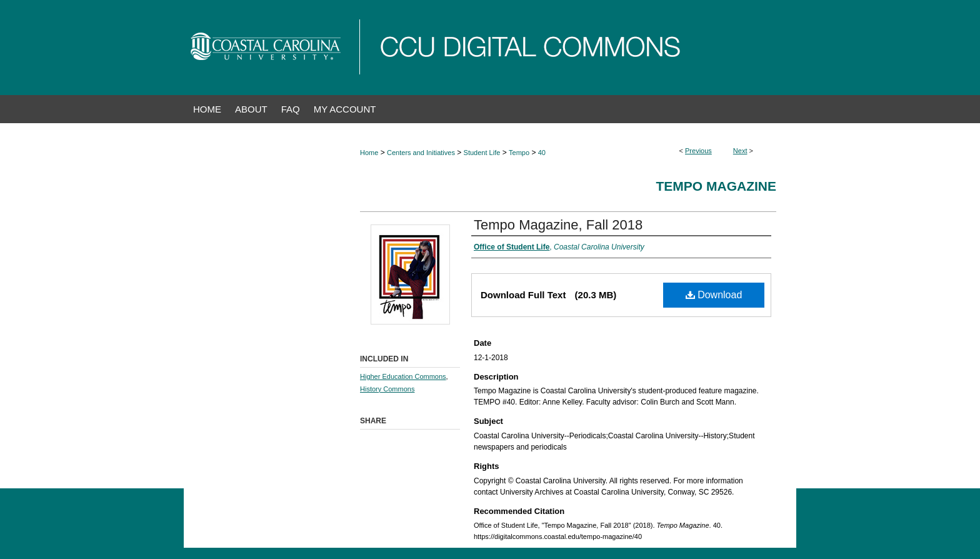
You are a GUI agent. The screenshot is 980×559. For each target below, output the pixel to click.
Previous (698, 151)
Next (740, 151)
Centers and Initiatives (421, 153)
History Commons (387, 389)
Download (714, 295)
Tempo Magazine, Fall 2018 (558, 225)
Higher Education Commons (403, 376)
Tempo (519, 153)
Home (369, 153)
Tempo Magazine (717, 186)
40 (542, 153)
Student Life (482, 153)
